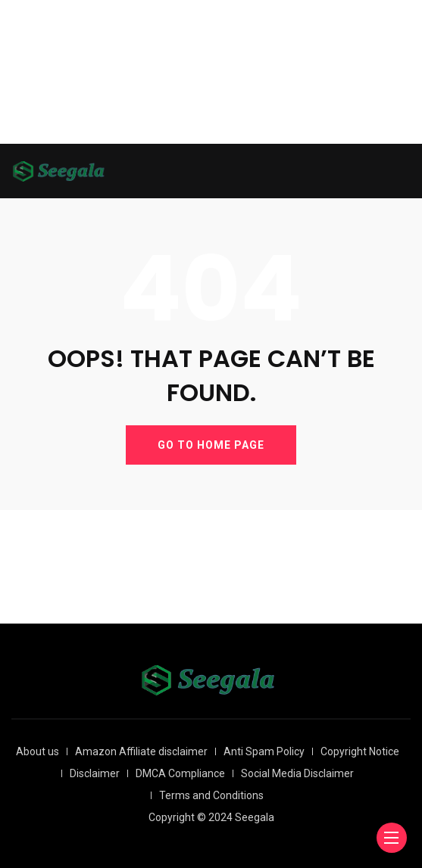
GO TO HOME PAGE (211, 445)
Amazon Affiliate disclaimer (141, 751)
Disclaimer (95, 773)
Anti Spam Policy (264, 751)
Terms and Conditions (211, 795)
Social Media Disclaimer (297, 773)
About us (38, 751)
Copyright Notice (360, 751)
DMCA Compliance (180, 773)
